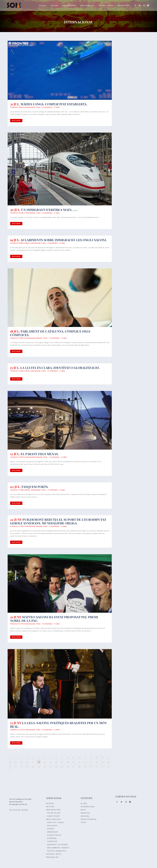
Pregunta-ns (52, 857)
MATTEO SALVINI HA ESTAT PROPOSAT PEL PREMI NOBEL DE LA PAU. (54, 619)
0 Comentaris (47, 107)
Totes (38, 107)
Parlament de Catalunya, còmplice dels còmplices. (50, 333)
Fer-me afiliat (54, 813)
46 (68, 766)
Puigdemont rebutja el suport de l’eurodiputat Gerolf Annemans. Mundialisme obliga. (58, 521)
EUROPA (51, 829)
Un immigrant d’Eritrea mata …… (49, 210)
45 (62, 766)
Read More (16, 121)
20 (22, 762)
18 (10, 762)
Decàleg (50, 803)
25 (50, 762)
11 (73, 757)
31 (85, 762)
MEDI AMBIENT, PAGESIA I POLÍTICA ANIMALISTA (58, 849)
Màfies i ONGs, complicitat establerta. (54, 104)
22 (33, 762)
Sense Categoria (89, 819)
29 (73, 762)
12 (79, 757)
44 (56, 766)
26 (56, 762)
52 (102, 766)
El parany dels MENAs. (40, 454)
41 (39, 766)
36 (10, 766)
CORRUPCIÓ (52, 841)
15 (97, 757)
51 (97, 766)
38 (21, 766)
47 (74, 766)
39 (27, 766)
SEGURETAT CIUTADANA (57, 845)
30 (79, 762)
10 (68, 757)
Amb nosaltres (53, 810)
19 (16, 762)
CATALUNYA (52, 826)
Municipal (86, 813)
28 (68, 762)
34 (102, 762)
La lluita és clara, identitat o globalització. (60, 368)
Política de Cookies (19, 810)
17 (108, 757)
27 (62, 762)
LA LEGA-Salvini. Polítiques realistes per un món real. (58, 725)
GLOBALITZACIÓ (54, 835)
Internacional (30, 107)
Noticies (50, 807)
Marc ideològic (54, 819)
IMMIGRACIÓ (52, 832)
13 (85, 757)
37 (16, 766)
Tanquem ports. (35, 487)
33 (97, 762)
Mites (83, 810)
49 (85, 766)
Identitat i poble (55, 822)
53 (108, 766)
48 (79, 766)
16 (102, 757)
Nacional (39, 338)
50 (91, 766)
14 (91, 757)
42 (45, 766)
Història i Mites (54, 854)
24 (45, 762)
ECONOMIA (52, 838)
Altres (28, 243)
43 (50, 766)
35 (108, 762)
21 (27, 762)
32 (91, 762)
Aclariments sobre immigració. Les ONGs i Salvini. (64, 240)
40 (33, 766)
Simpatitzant (54, 816)
